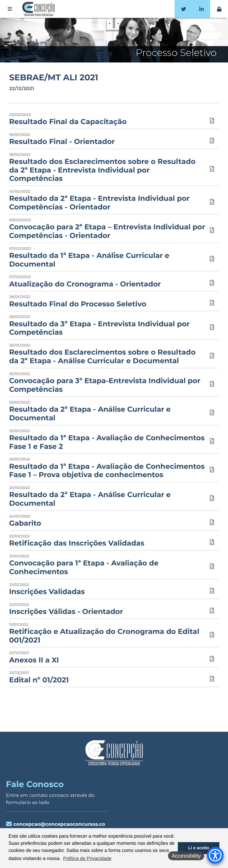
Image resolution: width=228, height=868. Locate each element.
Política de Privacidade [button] (87, 859)
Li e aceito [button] (199, 848)
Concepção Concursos (39, 9)
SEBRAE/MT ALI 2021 (54, 78)
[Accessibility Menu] (215, 855)
